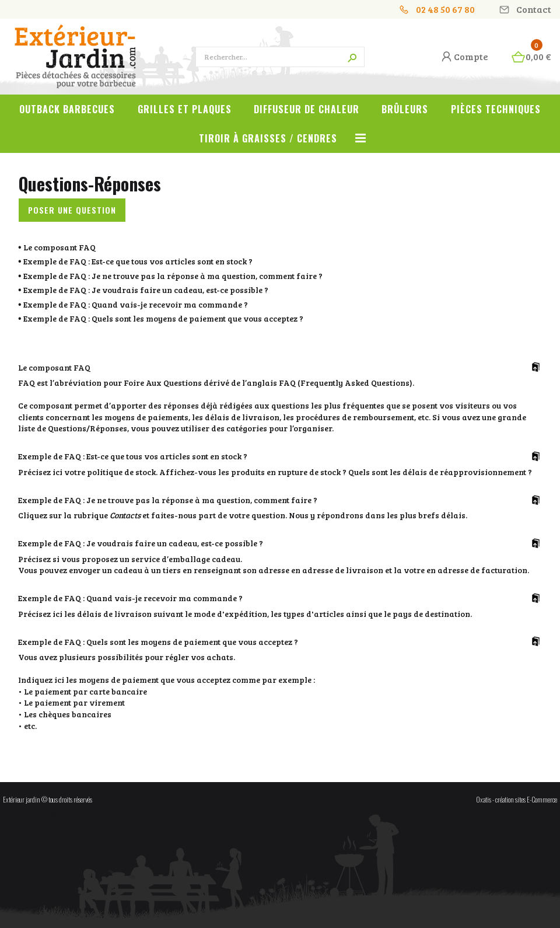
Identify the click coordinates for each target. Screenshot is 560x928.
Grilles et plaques (185, 109)
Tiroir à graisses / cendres (268, 138)
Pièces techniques (496, 109)
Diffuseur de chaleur (307, 109)
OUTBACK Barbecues (67, 109)
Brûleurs (405, 109)
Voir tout (360, 144)
